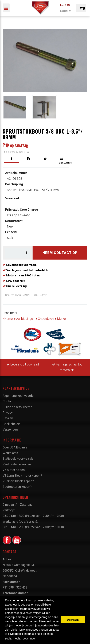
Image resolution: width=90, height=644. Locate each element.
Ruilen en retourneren (17, 407)
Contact (8, 401)
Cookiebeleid (12, 424)
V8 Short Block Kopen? (18, 481)
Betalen (8, 418)
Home (8, 319)
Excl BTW (65, 11)
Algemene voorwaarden (19, 396)
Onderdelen (45, 319)
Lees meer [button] (29, 639)
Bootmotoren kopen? (17, 487)
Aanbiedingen (24, 319)
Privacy (8, 413)
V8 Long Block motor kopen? (22, 476)
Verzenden (10, 429)
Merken (61, 319)
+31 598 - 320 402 (15, 587)
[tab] (12, 159)
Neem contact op (60, 253)
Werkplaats (10, 453)
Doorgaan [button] (73, 620)
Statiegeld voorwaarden (19, 458)
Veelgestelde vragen (17, 464)
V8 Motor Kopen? (14, 470)
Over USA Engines (15, 447)
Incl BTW (65, 5)
